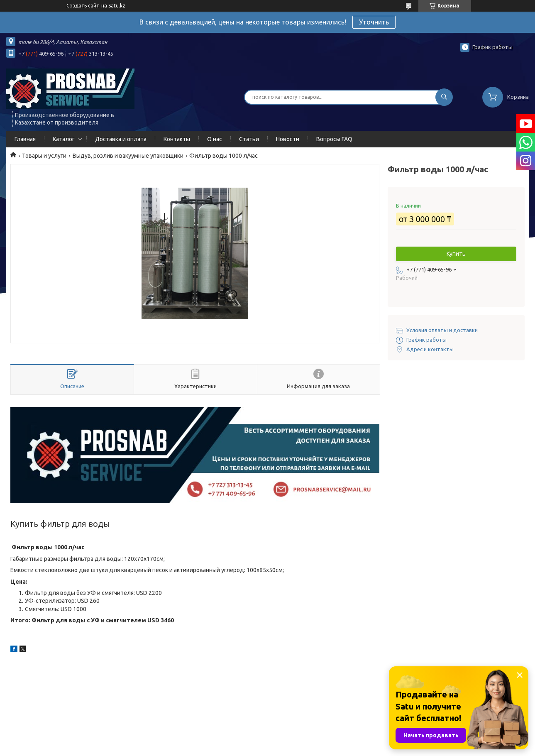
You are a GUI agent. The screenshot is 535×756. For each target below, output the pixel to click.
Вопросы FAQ (334, 139)
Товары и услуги (44, 156)
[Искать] (444, 97)
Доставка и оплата (121, 139)
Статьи (249, 139)
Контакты (177, 139)
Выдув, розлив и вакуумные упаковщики (128, 156)
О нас (215, 139)
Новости (288, 139)
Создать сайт (83, 6)
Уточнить (374, 22)
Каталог (64, 139)
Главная (25, 139)
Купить (456, 254)
